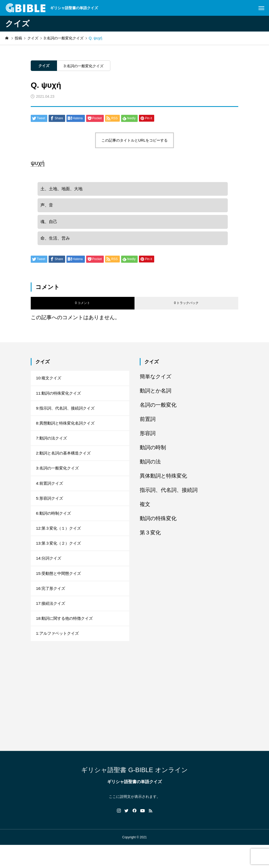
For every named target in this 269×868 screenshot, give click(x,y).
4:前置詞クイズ (50, 495)
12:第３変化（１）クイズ (60, 543)
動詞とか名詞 (156, 395)
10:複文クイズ (49, 383)
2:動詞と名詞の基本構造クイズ (65, 463)
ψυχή (38, 163)
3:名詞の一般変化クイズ (84, 66)
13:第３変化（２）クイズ (60, 559)
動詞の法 (150, 466)
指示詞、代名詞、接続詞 (169, 495)
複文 (145, 509)
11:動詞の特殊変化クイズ (60, 399)
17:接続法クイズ (51, 624)
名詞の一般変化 (158, 410)
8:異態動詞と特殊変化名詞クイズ (67, 431)
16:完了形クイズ (51, 608)
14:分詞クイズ (49, 575)
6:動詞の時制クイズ (55, 527)
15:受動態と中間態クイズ (60, 591)
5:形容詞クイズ (50, 511)
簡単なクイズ (156, 381)
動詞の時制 (153, 452)
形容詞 (148, 438)
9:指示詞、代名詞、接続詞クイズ (67, 415)
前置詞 (148, 424)
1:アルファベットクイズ (59, 656)
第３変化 (150, 537)
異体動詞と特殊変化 (163, 481)
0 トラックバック (186, 308)
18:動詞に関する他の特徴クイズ (66, 640)
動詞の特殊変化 (158, 523)
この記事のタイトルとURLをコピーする (134, 140)
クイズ (44, 66)
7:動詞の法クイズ (52, 447)
